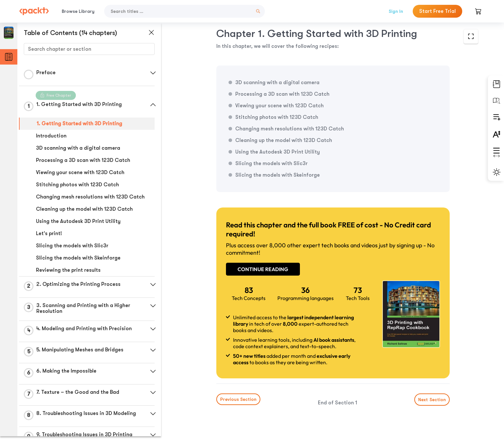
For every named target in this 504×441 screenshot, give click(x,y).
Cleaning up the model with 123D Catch (84, 209)
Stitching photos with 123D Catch (77, 185)
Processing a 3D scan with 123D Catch (83, 160)
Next (430, 393)
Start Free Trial (437, 11)
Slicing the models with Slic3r (72, 246)
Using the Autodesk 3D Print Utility (78, 221)
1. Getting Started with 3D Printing (79, 124)
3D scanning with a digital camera (78, 148)
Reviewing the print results (68, 270)
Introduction (51, 136)
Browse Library (78, 11)
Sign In (396, 11)
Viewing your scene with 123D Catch (80, 172)
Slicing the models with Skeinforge (78, 258)
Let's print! (49, 234)
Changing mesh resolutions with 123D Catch (90, 197)
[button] (153, 73)
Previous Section (220, 393)
